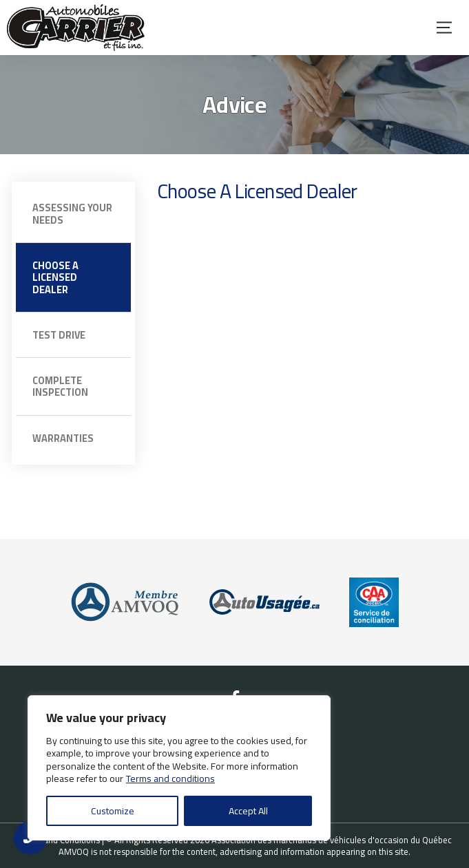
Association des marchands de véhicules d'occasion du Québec (332, 840)
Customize (113, 811)
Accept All (248, 811)
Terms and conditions (170, 779)
